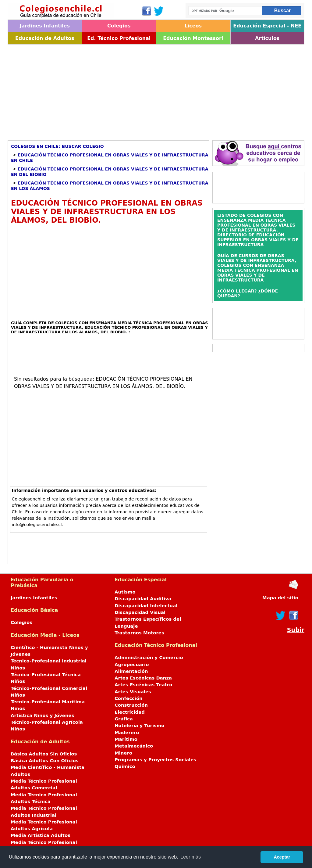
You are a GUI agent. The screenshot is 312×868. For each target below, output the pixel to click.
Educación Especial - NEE (267, 26)
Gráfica (124, 719)
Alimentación (131, 671)
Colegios (119, 26)
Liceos (193, 26)
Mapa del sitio (280, 598)
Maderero (127, 733)
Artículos (267, 38)
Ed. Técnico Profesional (119, 38)
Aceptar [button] (282, 857)
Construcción (131, 705)
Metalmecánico (134, 746)
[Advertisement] (156, 90)
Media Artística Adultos (41, 835)
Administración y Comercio (149, 658)
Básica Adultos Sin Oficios (44, 754)
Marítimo (126, 739)
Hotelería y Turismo (140, 726)
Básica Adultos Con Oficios (45, 761)
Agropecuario (132, 665)
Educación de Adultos (45, 38)
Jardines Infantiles (45, 26)
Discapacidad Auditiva (143, 599)
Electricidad (130, 712)
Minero (123, 753)
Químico (125, 766)
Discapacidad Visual (140, 612)
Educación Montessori (193, 38)
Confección (129, 698)
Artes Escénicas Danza (143, 678)
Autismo (125, 592)
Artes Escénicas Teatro (144, 685)
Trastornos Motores (139, 633)
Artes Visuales (133, 692)
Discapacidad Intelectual (146, 606)
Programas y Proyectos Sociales (155, 760)
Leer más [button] (191, 857)
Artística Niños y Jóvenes (43, 716)
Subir (296, 630)
